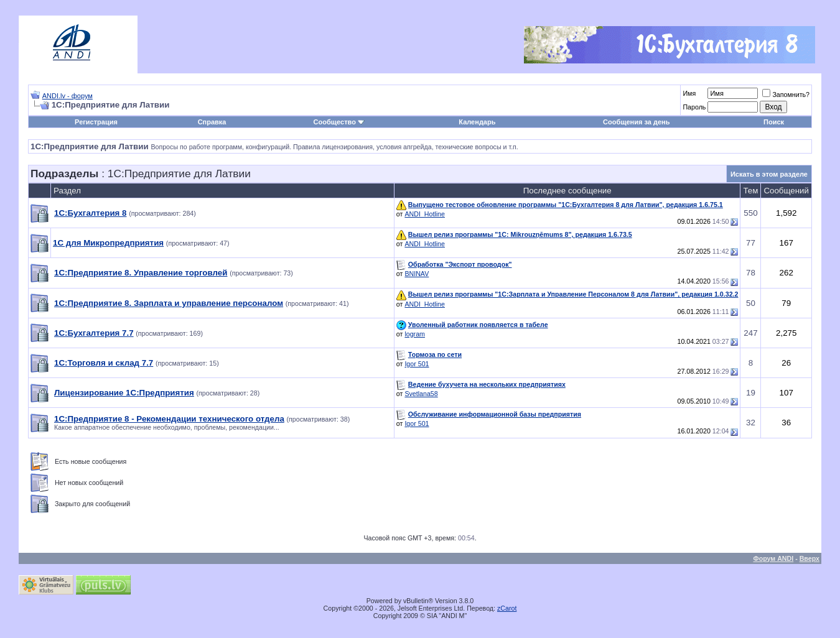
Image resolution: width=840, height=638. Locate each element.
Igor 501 (417, 364)
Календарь (477, 122)
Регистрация (96, 122)
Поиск (774, 122)
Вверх (810, 558)
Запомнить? (786, 95)
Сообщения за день (636, 122)
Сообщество (339, 122)
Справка (212, 122)
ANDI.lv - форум (68, 96)
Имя (689, 93)
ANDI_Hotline (425, 214)
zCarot (507, 608)
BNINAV (417, 274)
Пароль (694, 107)
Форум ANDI (774, 558)
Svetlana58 (421, 394)
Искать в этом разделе (769, 174)
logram (415, 334)
